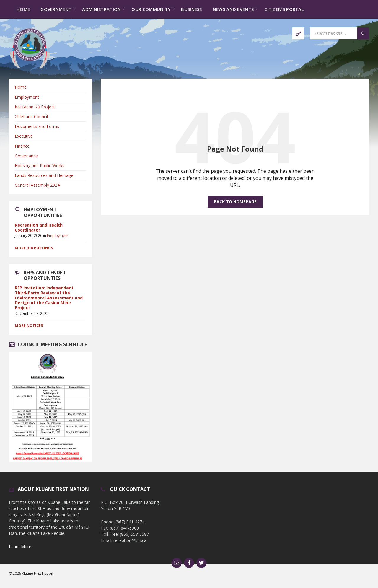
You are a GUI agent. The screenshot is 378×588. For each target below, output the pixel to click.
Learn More (20, 547)
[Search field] (340, 33)
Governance (26, 156)
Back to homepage (235, 202)
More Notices (29, 326)
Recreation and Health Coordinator (39, 227)
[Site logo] (30, 67)
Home (21, 87)
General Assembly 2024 (37, 185)
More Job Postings (34, 248)
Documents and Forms (37, 126)
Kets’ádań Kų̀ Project (35, 107)
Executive (24, 136)
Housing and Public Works (40, 166)
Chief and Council (31, 117)
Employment (27, 97)
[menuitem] (23, 9)
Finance (22, 146)
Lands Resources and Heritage (44, 175)
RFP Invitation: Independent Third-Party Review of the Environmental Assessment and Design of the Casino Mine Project (49, 298)
